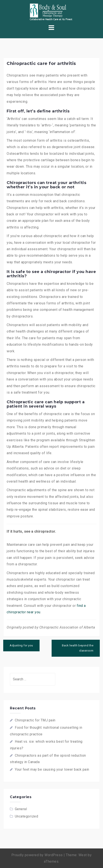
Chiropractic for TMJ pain (35, 720)
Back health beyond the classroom (78, 648)
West (83, 855)
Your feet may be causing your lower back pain (52, 769)
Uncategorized (27, 816)
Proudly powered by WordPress (37, 855)
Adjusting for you (21, 645)
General (21, 809)
